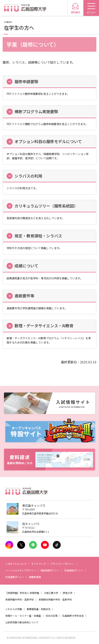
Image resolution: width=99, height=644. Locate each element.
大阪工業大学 (51, 593)
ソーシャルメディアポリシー (21, 570)
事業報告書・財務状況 (39, 609)
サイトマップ (39, 564)
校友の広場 (52, 616)
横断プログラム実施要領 (36, 111)
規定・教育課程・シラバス (38, 236)
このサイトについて (16, 564)
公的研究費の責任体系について (22, 622)
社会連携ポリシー (15, 577)
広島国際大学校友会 (73, 616)
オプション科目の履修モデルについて (48, 141)
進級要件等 (24, 296)
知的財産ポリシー (50, 570)
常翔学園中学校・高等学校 (20, 600)
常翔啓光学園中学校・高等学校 (55, 600)
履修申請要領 (26, 81)
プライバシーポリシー (62, 564)
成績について (26, 266)
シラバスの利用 (28, 176)
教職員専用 (35, 577)
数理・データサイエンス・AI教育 (44, 326)
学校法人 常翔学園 (29, 593)
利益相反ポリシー (74, 570)
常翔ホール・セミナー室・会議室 (23, 616)
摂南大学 (68, 593)
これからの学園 (14, 609)
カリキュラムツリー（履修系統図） (46, 206)
